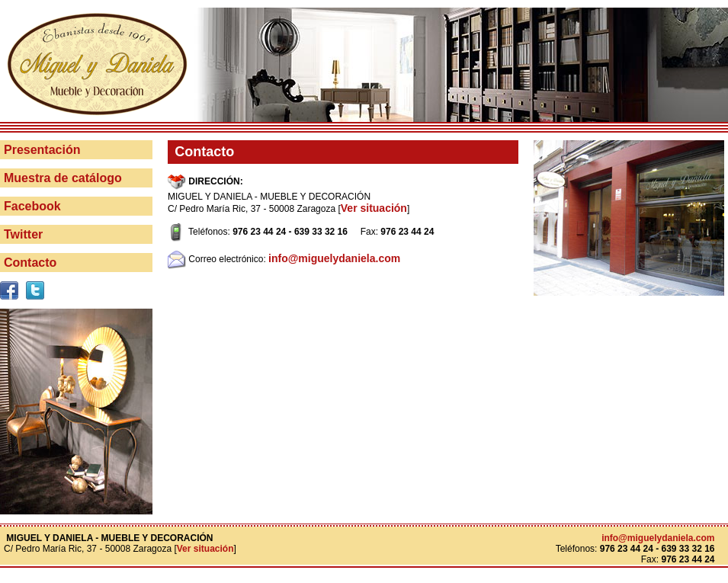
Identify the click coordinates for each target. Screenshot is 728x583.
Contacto (30, 263)
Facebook (32, 206)
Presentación (42, 150)
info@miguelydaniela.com (334, 258)
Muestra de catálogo (63, 178)
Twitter (23, 234)
